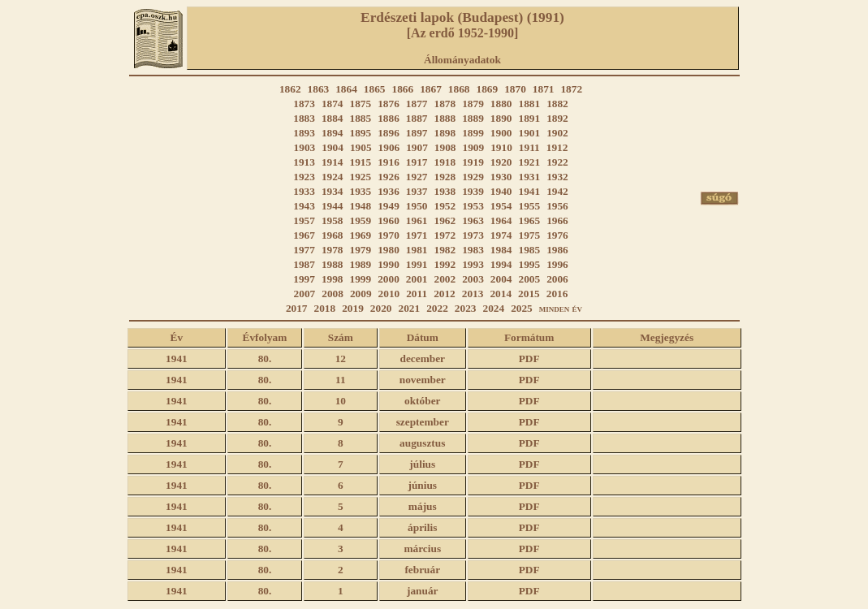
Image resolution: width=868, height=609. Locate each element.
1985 (529, 250)
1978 (333, 250)
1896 (389, 133)
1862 (290, 89)
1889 (473, 118)
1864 (346, 89)
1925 (361, 177)
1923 (304, 177)
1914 (333, 162)
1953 (473, 206)
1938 (445, 191)
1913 (304, 162)
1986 (557, 250)
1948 (361, 206)
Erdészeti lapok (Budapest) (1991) (462, 17)
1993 (473, 264)
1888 (445, 118)
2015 (529, 294)
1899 (473, 133)
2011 (417, 294)
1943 (304, 206)
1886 (389, 118)
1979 (361, 250)
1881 (529, 104)
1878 (445, 104)
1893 (304, 133)
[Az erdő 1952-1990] (463, 33)
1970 (389, 235)
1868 (459, 89)
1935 (361, 191)
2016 (557, 294)
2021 (410, 308)
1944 (333, 206)
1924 (333, 177)
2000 (389, 279)
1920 (501, 162)
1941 (529, 191)
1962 (445, 220)
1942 (557, 191)
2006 (557, 279)
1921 (529, 162)
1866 (403, 89)
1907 (417, 147)
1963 (473, 220)
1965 (529, 220)
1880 (501, 104)
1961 (417, 220)
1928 (445, 177)
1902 (557, 133)
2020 (381, 308)
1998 (333, 279)
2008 (333, 294)
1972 (445, 235)
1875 (361, 104)
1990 (389, 264)
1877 (417, 104)
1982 (445, 250)
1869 (487, 89)
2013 (473, 294)
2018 (325, 308)
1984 (501, 250)
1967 (304, 235)
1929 (473, 177)
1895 (361, 133)
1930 (501, 177)
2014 (501, 294)
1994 (501, 264)
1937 (417, 191)
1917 (417, 162)
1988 (333, 264)
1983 (473, 250)
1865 (375, 89)
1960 (389, 220)
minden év (561, 308)
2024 (493, 308)
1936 (389, 191)
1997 (304, 279)
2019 (353, 308)
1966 (557, 220)
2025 (522, 308)
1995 (529, 264)
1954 (501, 206)
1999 (361, 279)
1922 (557, 162)
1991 (417, 264)
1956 (557, 206)
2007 (305, 294)
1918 (445, 162)
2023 (466, 308)
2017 (297, 308)
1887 (417, 118)
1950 (417, 206)
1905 (361, 147)
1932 (557, 177)
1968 (333, 235)
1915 (361, 162)
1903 (305, 147)
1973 (473, 235)
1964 (501, 220)
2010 (389, 294)
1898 (445, 133)
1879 (473, 104)
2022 (437, 308)
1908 (445, 147)
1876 (389, 104)
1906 (389, 147)
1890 (501, 118)
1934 (333, 191)
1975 (529, 235)
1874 (333, 104)
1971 (417, 235)
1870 (515, 89)
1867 (431, 89)
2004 (501, 279)
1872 (571, 89)
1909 (474, 147)
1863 (319, 89)
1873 (304, 104)
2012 (445, 294)
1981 (417, 250)
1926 (389, 177)
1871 (544, 89)
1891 (529, 118)
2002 (445, 279)
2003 (473, 279)
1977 (304, 250)
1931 (529, 177)
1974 (501, 235)
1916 (389, 162)
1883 (304, 118)
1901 (529, 133)
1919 (473, 162)
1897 (417, 133)
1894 (333, 133)
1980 (389, 250)
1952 (445, 206)
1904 (333, 147)
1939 (473, 191)
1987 (304, 264)
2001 (417, 279)
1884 (333, 118)
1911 (529, 147)
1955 (529, 206)
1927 (417, 177)
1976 (557, 235)
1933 (304, 191)
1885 (361, 118)
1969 (361, 235)
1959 (361, 220)
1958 (333, 220)
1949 (389, 206)
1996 (557, 264)
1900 (501, 133)
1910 (501, 147)
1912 (557, 147)
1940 (501, 191)
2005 (529, 279)
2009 (361, 294)
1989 (361, 264)
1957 (304, 220)
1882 (557, 104)
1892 (557, 118)
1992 (445, 264)
